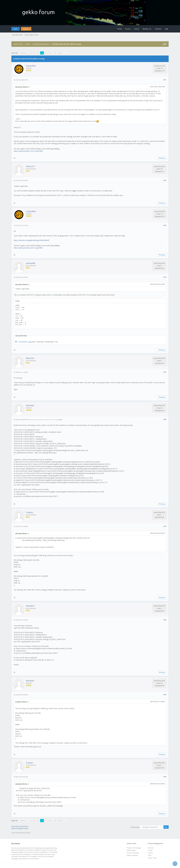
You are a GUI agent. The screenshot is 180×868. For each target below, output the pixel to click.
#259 (165, 695)
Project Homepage (134, 848)
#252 (165, 180)
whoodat (30, 405)
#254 (165, 277)
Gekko (28, 44)
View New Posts (17, 35)
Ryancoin (30, 358)
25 (38, 53)
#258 (165, 620)
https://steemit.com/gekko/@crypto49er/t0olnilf (31, 240)
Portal (120, 29)
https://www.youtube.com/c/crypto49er (28, 151)
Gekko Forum (18, 44)
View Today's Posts (31, 35)
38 (55, 53)
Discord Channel (133, 853)
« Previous (23, 53)
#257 (165, 526)
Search (137, 29)
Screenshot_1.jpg (25, 342)
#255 (165, 372)
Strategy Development (40, 44)
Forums (128, 29)
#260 (165, 777)
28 (50, 53)
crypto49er (31, 66)
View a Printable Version (20, 828)
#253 (165, 225)
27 (46, 53)
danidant (30, 606)
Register (26, 29)
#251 (165, 80)
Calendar (158, 29)
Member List (147, 29)
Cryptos (29, 512)
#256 (165, 419)
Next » (61, 53)
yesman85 (31, 263)
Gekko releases (132, 855)
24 (34, 53)
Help (167, 29)
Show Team (152, 858)
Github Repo (131, 850)
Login (15, 29)
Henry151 (30, 166)
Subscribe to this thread (20, 826)
